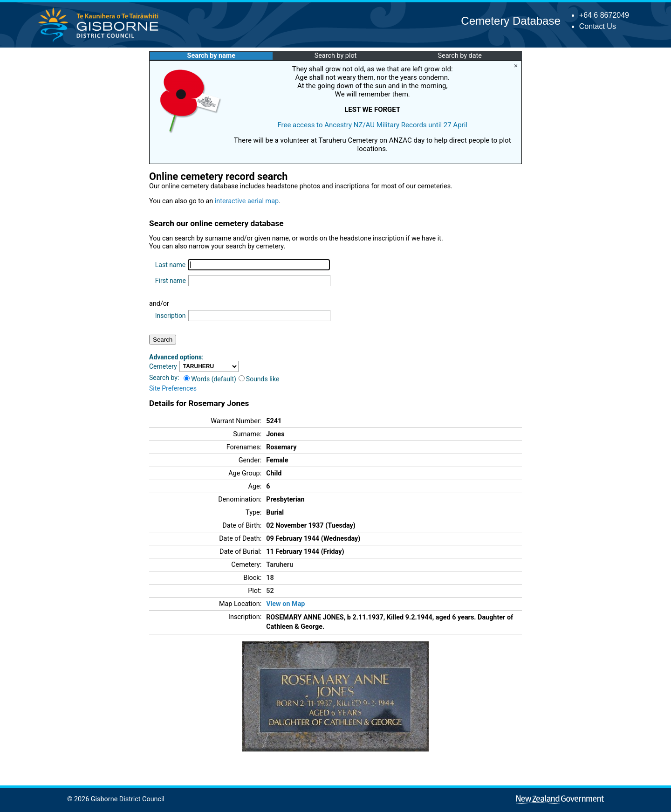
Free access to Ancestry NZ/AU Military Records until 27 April (372, 125)
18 (270, 578)
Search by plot (336, 56)
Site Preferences (173, 388)
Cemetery (163, 366)
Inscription (171, 316)
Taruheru (280, 565)
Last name (170, 265)
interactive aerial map (247, 201)
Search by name (211, 56)
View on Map (285, 604)
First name (171, 281)
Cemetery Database (510, 21)
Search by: (164, 378)
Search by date (459, 56)
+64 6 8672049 (604, 15)
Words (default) (210, 379)
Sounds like (259, 379)
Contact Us (598, 26)
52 (270, 591)
